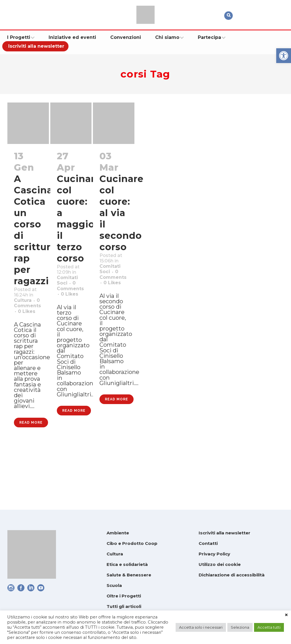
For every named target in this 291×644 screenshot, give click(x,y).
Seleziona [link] (240, 627)
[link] (284, 56)
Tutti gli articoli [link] (124, 606)
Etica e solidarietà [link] (127, 564)
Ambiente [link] (118, 533)
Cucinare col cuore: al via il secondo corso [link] (121, 213)
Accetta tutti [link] (269, 627)
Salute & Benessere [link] (129, 575)
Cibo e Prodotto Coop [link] (132, 543)
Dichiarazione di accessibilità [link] (232, 575)
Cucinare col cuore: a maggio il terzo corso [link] (79, 218)
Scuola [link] (114, 585)
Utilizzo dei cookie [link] (220, 564)
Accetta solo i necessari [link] (201, 627)
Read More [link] (31, 478)
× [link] (286, 615)
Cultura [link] (25, 313)
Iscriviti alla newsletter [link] (225, 533)
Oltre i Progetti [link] (124, 596)
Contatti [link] (208, 543)
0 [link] (29, 335)
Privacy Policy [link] (214, 554)
